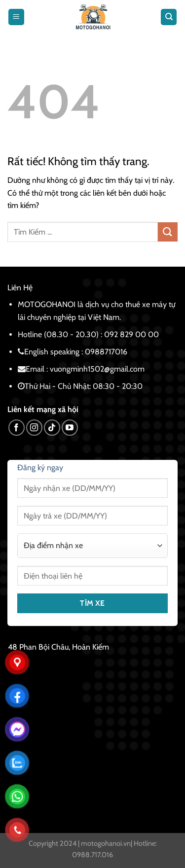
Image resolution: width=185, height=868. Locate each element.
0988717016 (106, 352)
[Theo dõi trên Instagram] (34, 428)
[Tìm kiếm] (169, 17)
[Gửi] (168, 232)
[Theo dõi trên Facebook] (17, 428)
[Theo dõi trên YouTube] (70, 428)
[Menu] (16, 17)
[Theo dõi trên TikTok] (52, 428)
